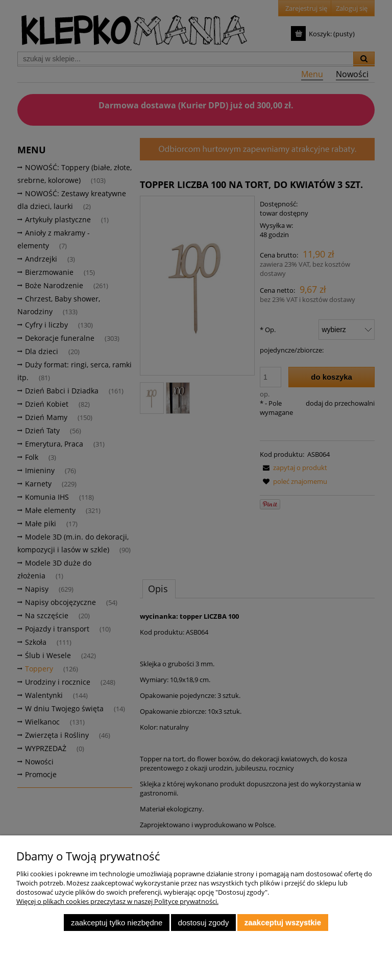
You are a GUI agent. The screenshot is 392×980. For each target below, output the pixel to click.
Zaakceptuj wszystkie (283, 923)
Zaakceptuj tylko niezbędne (117, 923)
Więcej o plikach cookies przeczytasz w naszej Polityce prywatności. (117, 901)
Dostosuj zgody (204, 923)
